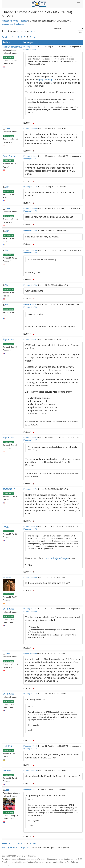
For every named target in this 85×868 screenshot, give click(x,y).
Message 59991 (30, 437)
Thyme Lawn (9, 339)
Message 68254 (30, 790)
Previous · (7, 37)
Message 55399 (30, 128)
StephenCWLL (10, 770)
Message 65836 (30, 577)
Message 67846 (30, 746)
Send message (9, 58)
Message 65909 (30, 653)
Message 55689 (30, 208)
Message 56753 (30, 285)
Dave (8, 128)
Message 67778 (30, 694)
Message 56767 (30, 304)
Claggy (6, 526)
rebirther (7, 577)
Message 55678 (30, 187)
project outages (47, 80)
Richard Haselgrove (13, 47)
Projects (24, 21)
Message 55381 (30, 49)
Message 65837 (30, 609)
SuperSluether (10, 156)
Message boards (10, 21)
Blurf (7, 187)
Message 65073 (30, 526)
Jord (7, 790)
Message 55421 (30, 156)
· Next (34, 37)
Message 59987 (30, 339)
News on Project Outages (56, 558)
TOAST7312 (9, 489)
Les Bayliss (9, 609)
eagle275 (7, 746)
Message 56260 (30, 250)
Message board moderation (13, 24)
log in (33, 31)
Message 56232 (30, 231)
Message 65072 (30, 489)
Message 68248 (30, 770)
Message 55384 (30, 47)
